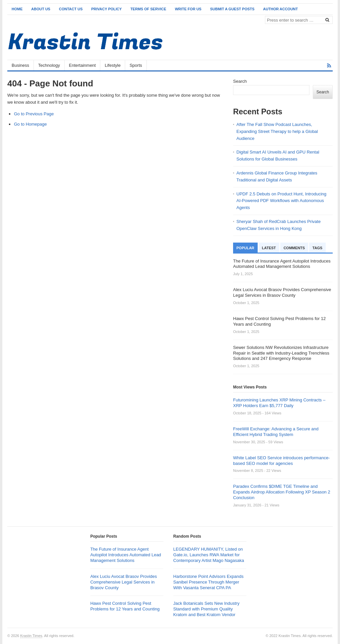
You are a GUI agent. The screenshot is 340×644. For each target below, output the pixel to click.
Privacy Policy (107, 9)
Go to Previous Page (34, 114)
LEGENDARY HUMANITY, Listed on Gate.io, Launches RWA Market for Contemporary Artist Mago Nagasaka (209, 555)
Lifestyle (113, 65)
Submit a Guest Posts (232, 9)
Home (17, 9)
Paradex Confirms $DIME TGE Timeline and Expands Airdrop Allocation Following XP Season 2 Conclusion (282, 492)
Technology (49, 65)
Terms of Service (148, 9)
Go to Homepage (30, 124)
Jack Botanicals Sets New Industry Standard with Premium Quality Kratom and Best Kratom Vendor (206, 609)
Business (20, 65)
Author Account (280, 9)
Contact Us (71, 9)
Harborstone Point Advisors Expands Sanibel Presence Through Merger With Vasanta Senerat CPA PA (209, 582)
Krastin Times (31, 636)
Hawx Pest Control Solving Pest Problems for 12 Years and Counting (125, 606)
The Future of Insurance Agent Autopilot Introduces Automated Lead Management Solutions (126, 555)
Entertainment (83, 65)
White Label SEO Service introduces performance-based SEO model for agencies (281, 461)
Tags (317, 248)
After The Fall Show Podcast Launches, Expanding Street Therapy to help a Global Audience (277, 131)
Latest (269, 248)
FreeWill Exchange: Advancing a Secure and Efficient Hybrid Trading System (276, 432)
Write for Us (188, 9)
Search (240, 81)
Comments (294, 248)
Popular (245, 248)
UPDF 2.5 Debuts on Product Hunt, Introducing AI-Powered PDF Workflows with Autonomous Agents (281, 201)
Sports (136, 65)
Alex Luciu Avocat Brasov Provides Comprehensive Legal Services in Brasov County (124, 582)
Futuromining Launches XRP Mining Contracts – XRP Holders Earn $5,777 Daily (279, 403)
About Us (41, 9)
